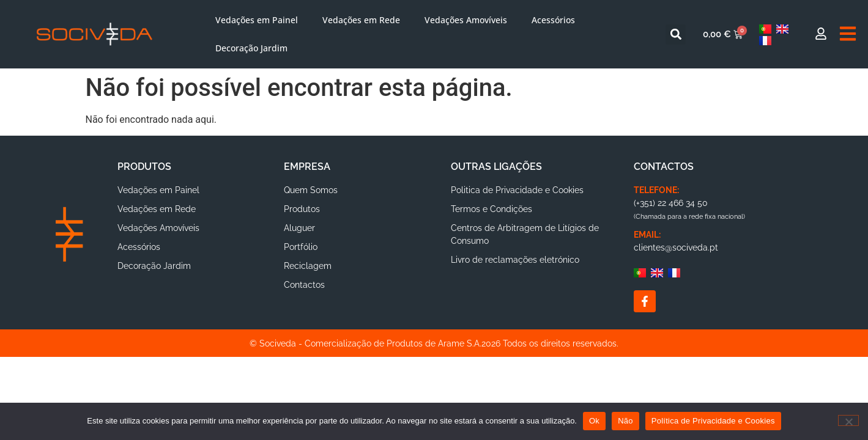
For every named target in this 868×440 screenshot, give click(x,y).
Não (625, 421)
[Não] (848, 420)
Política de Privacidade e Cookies (713, 421)
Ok (594, 421)
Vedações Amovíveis (466, 20)
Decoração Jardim (251, 48)
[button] (676, 35)
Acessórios (553, 20)
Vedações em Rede (361, 20)
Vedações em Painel (257, 20)
